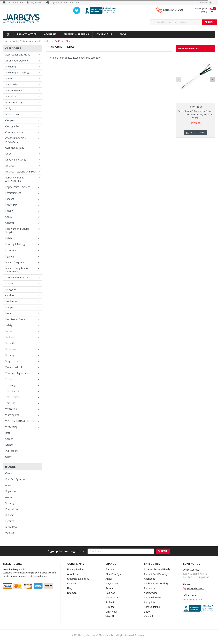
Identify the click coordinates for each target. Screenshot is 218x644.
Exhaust (10, 199)
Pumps (9, 307)
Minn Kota (11, 527)
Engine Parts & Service (18, 187)
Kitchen (9, 445)
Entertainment (13, 193)
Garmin (9, 473)
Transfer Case (13, 397)
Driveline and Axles (16, 160)
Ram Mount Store (15, 319)
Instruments (12, 250)
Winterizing (11, 427)
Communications (15, 148)
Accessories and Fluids (18, 55)
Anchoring (11, 67)
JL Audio (10, 515)
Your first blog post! (14, 569)
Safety (9, 325)
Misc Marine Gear (43, 41)
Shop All (10, 343)
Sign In (54, 3)
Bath (8, 433)
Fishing (9, 211)
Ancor (9, 485)
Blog (123, 34)
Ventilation (11, 409)
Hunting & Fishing (15, 244)
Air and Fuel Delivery (17, 61)
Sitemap (72, 593)
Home (6, 41)
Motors (9, 283)
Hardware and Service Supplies (17, 230)
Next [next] (212, 88)
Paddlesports (13, 301)
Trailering (10, 385)
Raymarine (11, 491)
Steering (10, 355)
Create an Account (71, 3)
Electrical (10, 166)
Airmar (9, 497)
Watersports (12, 415)
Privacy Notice (27, 34)
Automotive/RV (14, 90)
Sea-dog (10, 503)
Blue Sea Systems (15, 479)
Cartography (12, 126)
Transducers (12, 391)
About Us (50, 34)
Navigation (11, 289)
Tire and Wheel (14, 367)
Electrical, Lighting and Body (21, 172)
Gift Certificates (15, 3)
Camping (10, 120)
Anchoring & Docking (17, 72)
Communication (14, 132)
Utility (8, 457)
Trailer (9, 379)
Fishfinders (11, 205)
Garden (9, 439)
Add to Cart (198, 133)
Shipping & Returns (76, 34)
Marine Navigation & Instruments (17, 270)
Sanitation (11, 337)
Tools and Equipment (17, 373)
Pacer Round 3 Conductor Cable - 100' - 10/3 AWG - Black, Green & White (195, 114)
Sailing (9, 331)
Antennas (10, 78)
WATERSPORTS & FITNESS (20, 421)
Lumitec (10, 521)
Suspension (12, 361)
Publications (12, 451)
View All (10, 533)
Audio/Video (12, 84)
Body (8, 108)
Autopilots (11, 96)
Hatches (10, 238)
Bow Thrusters (13, 114)
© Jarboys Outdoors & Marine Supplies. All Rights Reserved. (108, 635)
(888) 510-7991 (174, 10)
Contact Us (104, 34)
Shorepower (12, 349)
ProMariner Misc (63, 41)
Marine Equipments (22, 41)
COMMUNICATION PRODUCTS (16, 140)
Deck (8, 154)
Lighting (10, 256)
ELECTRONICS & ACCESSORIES (15, 179)
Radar (9, 313)
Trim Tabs (11, 403)
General (10, 223)
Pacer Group (12, 509)
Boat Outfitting (14, 102)
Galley (9, 217)
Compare (203, 3)
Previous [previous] (179, 88)
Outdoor (10, 295)
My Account (37, 3)
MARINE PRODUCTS (17, 277)
